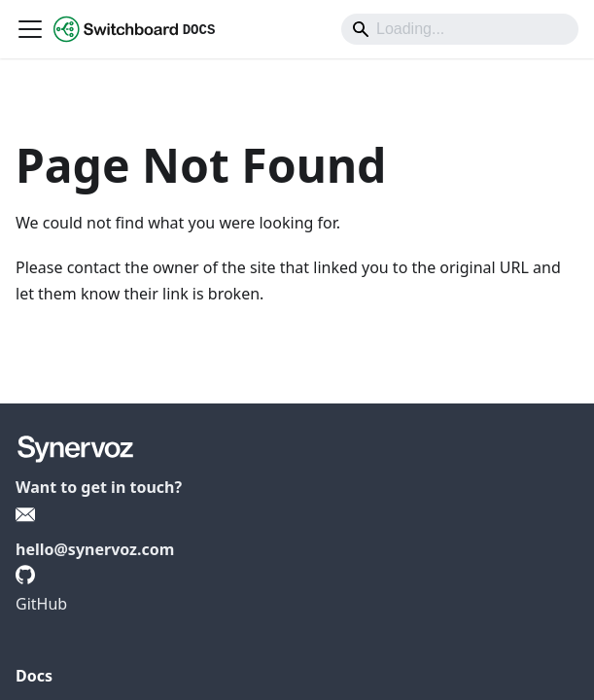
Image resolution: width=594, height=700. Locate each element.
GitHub (41, 604)
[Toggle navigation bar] (30, 29)
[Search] (460, 29)
